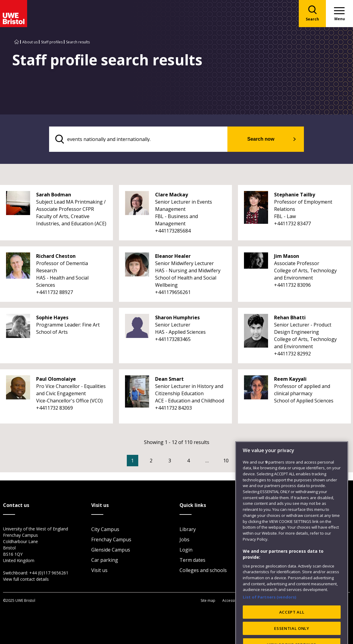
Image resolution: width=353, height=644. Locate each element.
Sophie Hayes (52, 317)
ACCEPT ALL (292, 627)
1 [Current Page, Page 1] (132, 461)
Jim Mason (287, 256)
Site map (208, 600)
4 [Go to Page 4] (188, 461)
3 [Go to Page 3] (170, 461)
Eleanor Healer (173, 256)
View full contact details (26, 579)
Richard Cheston (56, 256)
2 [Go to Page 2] (151, 461)
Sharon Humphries (177, 317)
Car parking (105, 560)
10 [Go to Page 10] (226, 461)
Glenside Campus (111, 550)
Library (188, 529)
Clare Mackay (172, 195)
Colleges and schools (203, 570)
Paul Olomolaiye (56, 379)
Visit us (99, 570)
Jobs (184, 539)
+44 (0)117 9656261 (49, 573)
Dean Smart (169, 379)
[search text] (138, 139)
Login (186, 550)
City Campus (105, 529)
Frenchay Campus (111, 539)
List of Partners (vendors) (270, 612)
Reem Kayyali (290, 379)
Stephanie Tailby (295, 195)
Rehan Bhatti (290, 317)
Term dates (192, 560)
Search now (261, 139)
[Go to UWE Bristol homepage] (17, 42)
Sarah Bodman (54, 195)
